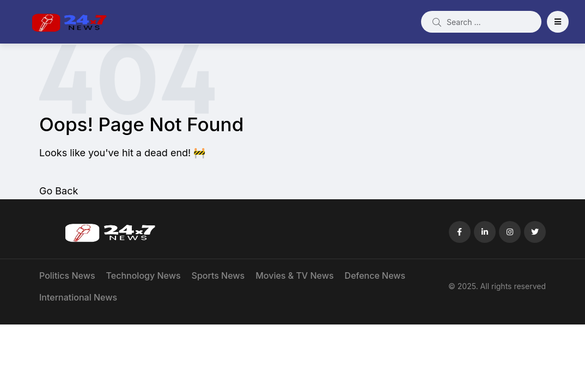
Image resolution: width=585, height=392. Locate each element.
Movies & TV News (294, 275)
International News (78, 297)
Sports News (218, 275)
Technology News (144, 275)
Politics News (67, 275)
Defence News (375, 275)
